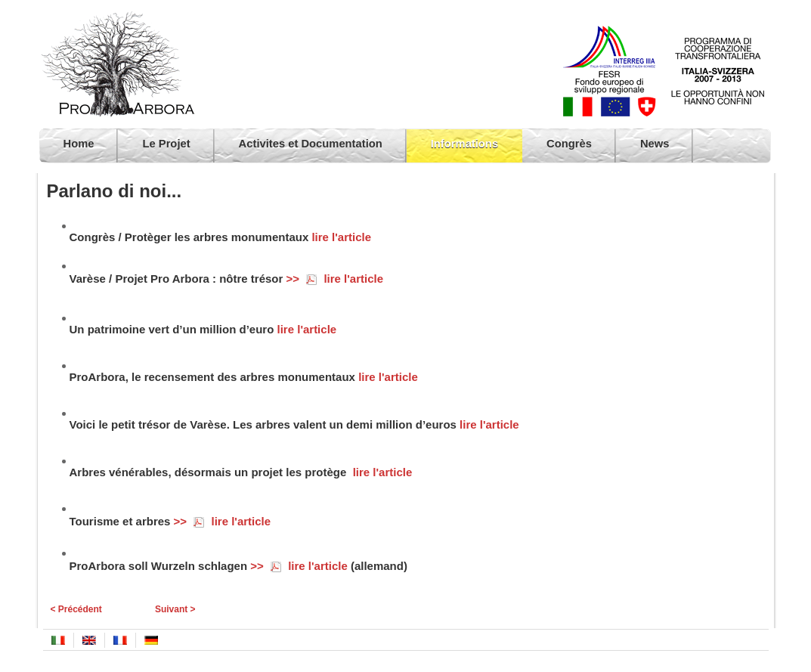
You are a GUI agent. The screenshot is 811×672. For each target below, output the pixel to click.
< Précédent (76, 609)
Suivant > (175, 609)
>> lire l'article (335, 279)
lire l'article (341, 237)
